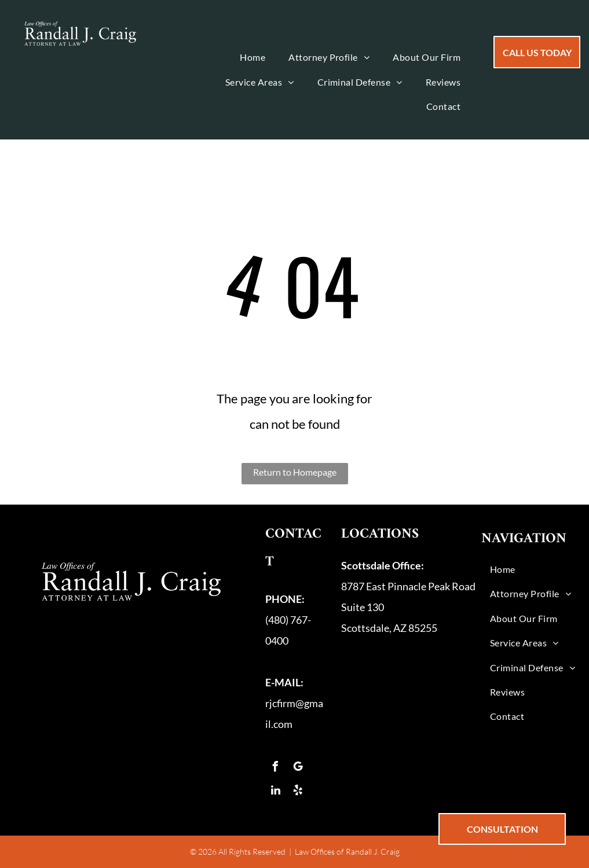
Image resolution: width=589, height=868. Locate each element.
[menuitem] (253, 57)
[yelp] (298, 792)
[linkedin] (276, 792)
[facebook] (276, 768)
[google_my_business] (298, 768)
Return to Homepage (295, 472)
